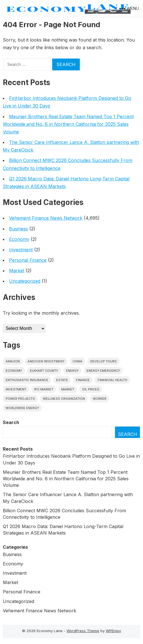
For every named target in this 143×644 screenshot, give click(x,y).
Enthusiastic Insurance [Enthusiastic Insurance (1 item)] (27, 380)
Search (11, 422)
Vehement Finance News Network (46, 218)
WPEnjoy (113, 631)
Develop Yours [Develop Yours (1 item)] (104, 361)
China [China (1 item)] (77, 361)
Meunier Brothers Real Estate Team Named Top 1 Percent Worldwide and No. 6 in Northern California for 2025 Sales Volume (68, 124)
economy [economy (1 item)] (14, 371)
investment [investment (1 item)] (16, 389)
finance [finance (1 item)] (83, 380)
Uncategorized (25, 281)
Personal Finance (28, 260)
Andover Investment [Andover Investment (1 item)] (46, 361)
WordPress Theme (83, 631)
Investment (21, 250)
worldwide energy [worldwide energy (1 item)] (22, 408)
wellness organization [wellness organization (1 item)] (64, 399)
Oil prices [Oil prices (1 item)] (91, 389)
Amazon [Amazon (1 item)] (13, 361)
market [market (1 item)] (68, 389)
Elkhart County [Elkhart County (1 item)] (44, 371)
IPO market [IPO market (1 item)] (44, 389)
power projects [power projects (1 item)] (20, 399)
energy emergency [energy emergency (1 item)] (103, 371)
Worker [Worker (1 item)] (100, 399)
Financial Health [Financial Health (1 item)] (112, 380)
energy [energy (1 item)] (72, 371)
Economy (19, 239)
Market (17, 271)
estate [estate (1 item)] (62, 380)
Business (18, 229)
